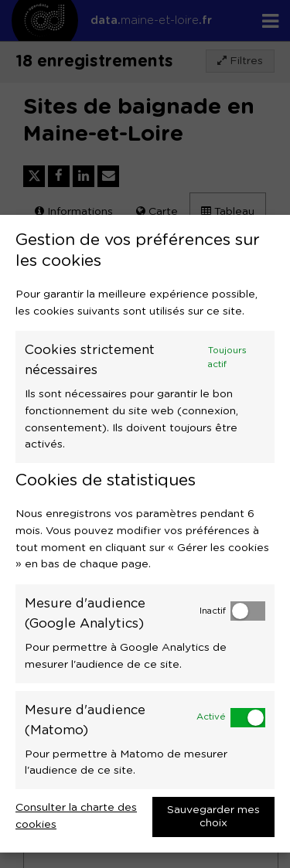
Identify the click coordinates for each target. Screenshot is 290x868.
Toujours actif (227, 357)
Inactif (213, 611)
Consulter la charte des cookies (76, 816)
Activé (211, 717)
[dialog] (145, 534)
